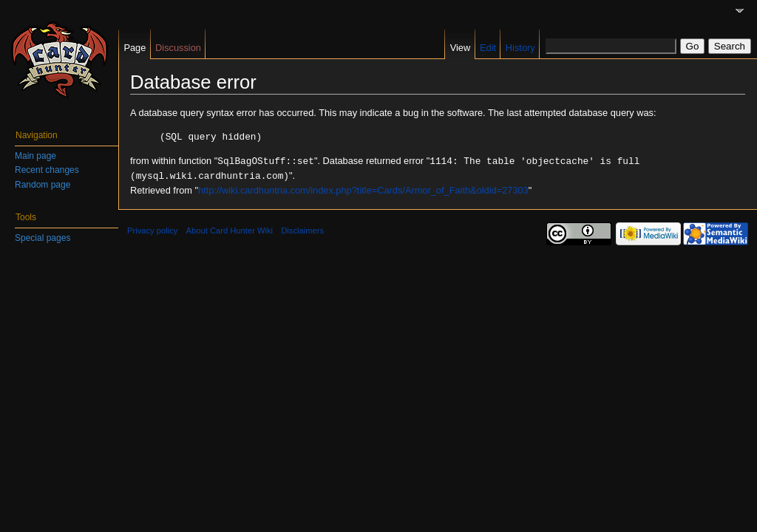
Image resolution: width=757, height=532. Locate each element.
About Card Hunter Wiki (230, 228)
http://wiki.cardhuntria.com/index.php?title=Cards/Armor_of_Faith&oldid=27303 (363, 188)
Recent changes (47, 170)
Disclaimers (302, 228)
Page (135, 48)
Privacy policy (152, 228)
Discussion (178, 48)
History (520, 48)
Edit (488, 48)
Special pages (43, 238)
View (461, 48)
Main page (35, 156)
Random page (43, 185)
